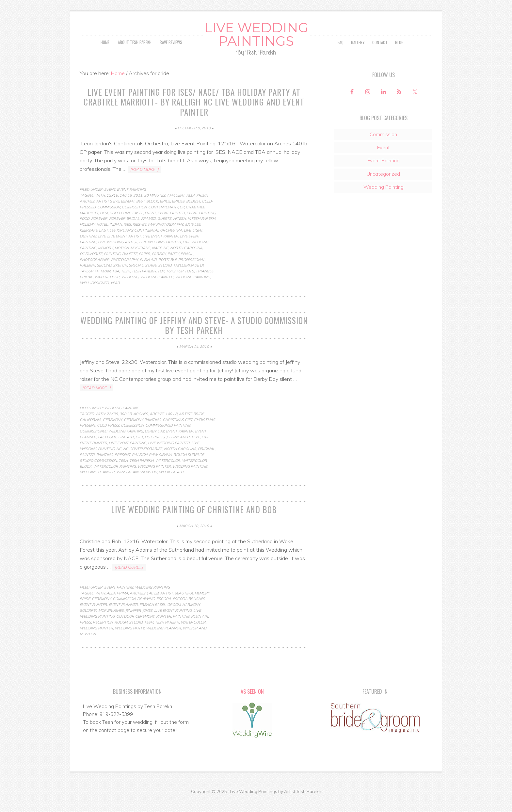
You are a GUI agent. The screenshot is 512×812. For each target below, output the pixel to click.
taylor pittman (95, 285)
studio (165, 279)
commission (109, 220)
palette (130, 267)
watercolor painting (114, 479)
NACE (157, 261)
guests (164, 232)
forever (99, 232)
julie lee (192, 238)
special (136, 279)
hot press (155, 449)
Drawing (146, 611)
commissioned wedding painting (111, 444)
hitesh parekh (201, 232)
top (161, 285)
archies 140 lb (144, 605)
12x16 (112, 209)
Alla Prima (197, 209)
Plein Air (148, 273)
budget (193, 215)
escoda (164, 611)
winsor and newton (137, 484)
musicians (140, 261)
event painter (171, 226)
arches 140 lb (163, 426)
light (197, 244)
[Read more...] (144, 183)
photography (125, 273)
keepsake (88, 244)
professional (192, 273)
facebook (107, 449)
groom (174, 616)
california (90, 432)
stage (151, 279)
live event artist (124, 250)
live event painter (160, 250)
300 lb (126, 426)
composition (134, 220)
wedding (130, 290)
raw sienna (160, 467)
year (115, 296)
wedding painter (157, 290)
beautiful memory (192, 605)
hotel (102, 238)
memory (105, 261)
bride (165, 215)
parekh (159, 267)
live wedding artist (118, 255)
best (140, 215)
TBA (116, 285)
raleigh (87, 279)
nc (166, 261)
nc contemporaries (143, 461)
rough (121, 634)
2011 (138, 209)
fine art (126, 449)
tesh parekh (144, 285)
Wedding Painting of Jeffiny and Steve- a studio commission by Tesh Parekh (194, 338)
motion (122, 261)
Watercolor (107, 290)
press (85, 634)
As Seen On (252, 703)
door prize (120, 226)
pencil (187, 267)
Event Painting (131, 203)
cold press (108, 438)
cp (182, 220)
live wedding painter (160, 255)
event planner (123, 616)
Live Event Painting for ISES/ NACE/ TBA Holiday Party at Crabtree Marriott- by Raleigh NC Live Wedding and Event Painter (194, 116)
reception (103, 634)
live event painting (128, 455)
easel (138, 226)
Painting (112, 267)
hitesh (179, 232)
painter (87, 467)
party (173, 267)
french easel (152, 616)
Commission (383, 149)
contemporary (163, 220)
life (187, 244)
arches (87, 215)
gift (139, 449)
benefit (128, 215)
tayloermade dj (188, 279)
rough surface (189, 467)
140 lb (126, 209)
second (104, 279)
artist (185, 426)
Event (110, 203)
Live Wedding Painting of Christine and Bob (194, 522)
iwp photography (166, 238)
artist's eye (108, 215)
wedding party (129, 640)
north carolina (186, 261)
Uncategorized (383, 189)
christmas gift (177, 432)
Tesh (125, 285)
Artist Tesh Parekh (303, 803)
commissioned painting (168, 438)
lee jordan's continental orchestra (146, 244)
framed (148, 232)
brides (178, 215)
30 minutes (155, 209)
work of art (171, 484)
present (122, 467)
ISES (127, 238)
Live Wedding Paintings (256, 42)
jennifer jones (139, 622)
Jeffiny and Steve (183, 449)
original (206, 461)
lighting (88, 250)
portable (168, 273)
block (152, 215)
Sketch (120, 279)
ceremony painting (142, 432)
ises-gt (139, 238)
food (85, 232)
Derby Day (154, 444)
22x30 (112, 426)
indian (116, 238)
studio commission (98, 473)
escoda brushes (189, 611)
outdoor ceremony (135, 628)
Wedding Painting (192, 290)
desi (104, 226)
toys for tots (180, 285)
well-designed (94, 296)
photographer (95, 273)
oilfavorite (91, 267)
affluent (176, 209)
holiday (87, 238)
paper (144, 267)
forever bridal (124, 232)
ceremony (112, 432)
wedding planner (97, 484)
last (103, 244)
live (102, 250)
